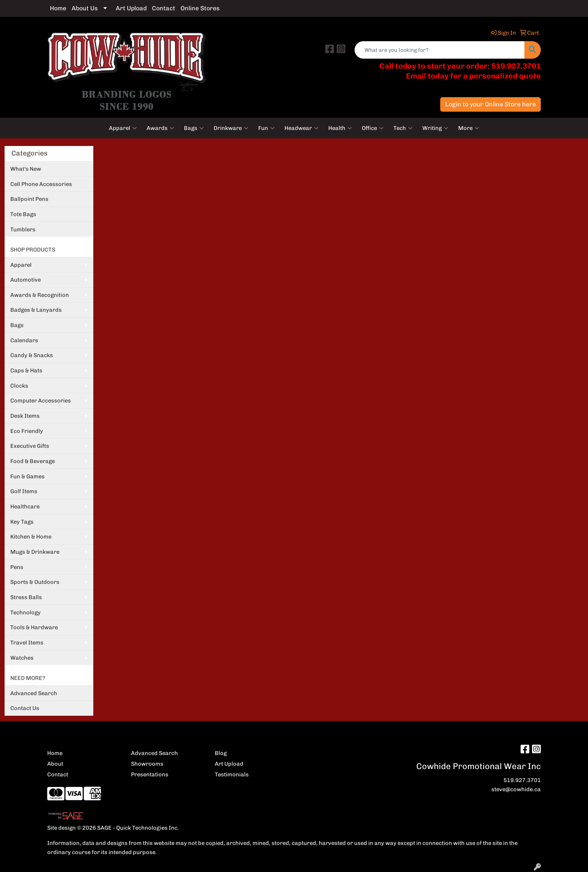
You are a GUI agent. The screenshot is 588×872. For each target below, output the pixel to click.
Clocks (19, 386)
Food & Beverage (33, 461)
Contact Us (25, 708)
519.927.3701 (522, 780)
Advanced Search (34, 693)
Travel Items (27, 643)
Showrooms (147, 764)
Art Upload (131, 8)
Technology (26, 612)
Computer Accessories (41, 401)
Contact (164, 8)
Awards (160, 128)
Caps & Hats (26, 370)
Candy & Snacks (32, 355)
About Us (85, 8)
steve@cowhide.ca (516, 789)
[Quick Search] (440, 50)
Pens (17, 567)
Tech (403, 128)
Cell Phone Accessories (41, 184)
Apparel (123, 128)
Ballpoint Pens (29, 199)
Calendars (24, 340)
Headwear (301, 128)
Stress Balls (26, 597)
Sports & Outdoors (35, 582)
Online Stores (200, 8)
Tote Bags (23, 214)
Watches (22, 658)
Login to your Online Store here (491, 104)
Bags (194, 128)
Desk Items (25, 416)
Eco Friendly (27, 431)
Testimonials (232, 774)
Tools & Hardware (34, 627)
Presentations (150, 774)
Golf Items (24, 491)
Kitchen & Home (31, 537)
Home (58, 8)
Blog (221, 753)
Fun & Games (27, 476)
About (55, 764)
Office (373, 128)
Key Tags (22, 522)
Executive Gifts (30, 446)
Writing (435, 128)
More (469, 128)
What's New (26, 169)
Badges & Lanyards (36, 310)
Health (340, 128)
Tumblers (23, 229)
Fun (266, 128)
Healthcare (25, 507)
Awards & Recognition (40, 295)
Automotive (26, 280)
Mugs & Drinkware (35, 552)
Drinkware (231, 128)
